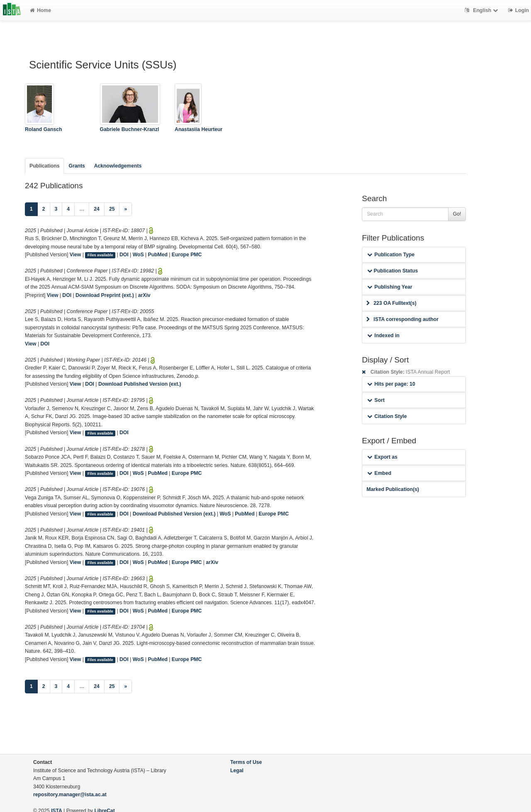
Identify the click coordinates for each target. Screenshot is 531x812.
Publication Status (392, 271)
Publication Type (391, 255)
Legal (237, 771)
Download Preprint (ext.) (105, 295)
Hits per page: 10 (391, 384)
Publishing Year (390, 287)
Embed (379, 473)
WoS (138, 255)
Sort (376, 400)
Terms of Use (246, 762)
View (76, 255)
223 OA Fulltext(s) (391, 303)
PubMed (158, 255)
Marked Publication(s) (393, 489)
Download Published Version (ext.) (140, 384)
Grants (77, 166)
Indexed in (383, 335)
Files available (100, 255)
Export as (382, 457)
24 (97, 209)
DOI (124, 255)
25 (112, 209)
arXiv (144, 295)
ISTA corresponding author (402, 319)
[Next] (125, 209)
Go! (457, 214)
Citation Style (387, 416)
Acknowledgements (118, 166)
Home (40, 10)
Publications (44, 166)
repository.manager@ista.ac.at (70, 795)
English (482, 10)
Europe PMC (187, 255)
